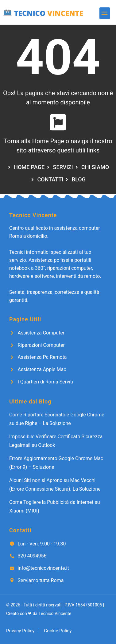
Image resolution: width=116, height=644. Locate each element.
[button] (105, 13)
